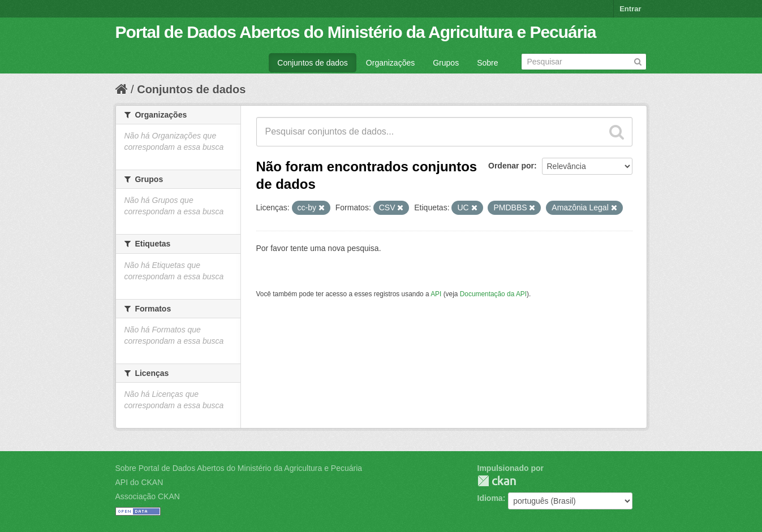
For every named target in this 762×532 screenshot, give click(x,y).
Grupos (446, 63)
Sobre (487, 63)
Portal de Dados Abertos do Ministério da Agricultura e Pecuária (356, 32)
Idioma (490, 498)
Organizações (390, 63)
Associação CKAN (148, 496)
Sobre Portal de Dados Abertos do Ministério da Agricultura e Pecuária (239, 468)
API (436, 294)
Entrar (630, 9)
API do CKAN (139, 482)
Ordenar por (511, 166)
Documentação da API (493, 294)
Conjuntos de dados (313, 63)
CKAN (497, 481)
